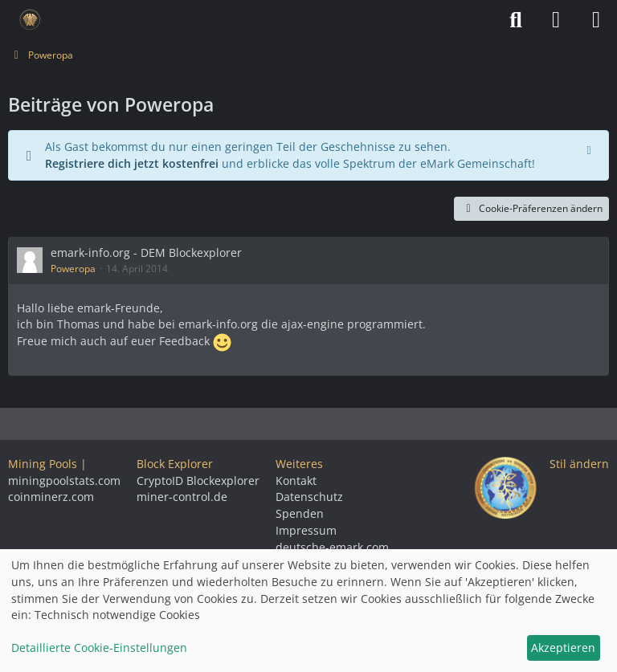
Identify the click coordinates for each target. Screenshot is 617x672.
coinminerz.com (51, 497)
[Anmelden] (556, 20)
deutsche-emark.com (332, 547)
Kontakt (296, 481)
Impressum (306, 530)
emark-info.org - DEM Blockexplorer (146, 253)
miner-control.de (182, 497)
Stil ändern (579, 464)
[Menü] (596, 20)
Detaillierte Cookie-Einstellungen (99, 648)
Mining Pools (43, 464)
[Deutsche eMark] (30, 20)
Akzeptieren (563, 648)
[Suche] (516, 20)
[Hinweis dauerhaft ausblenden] (590, 149)
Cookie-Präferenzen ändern (531, 208)
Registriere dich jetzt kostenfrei (132, 163)
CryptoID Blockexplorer (198, 481)
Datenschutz (309, 497)
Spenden (300, 513)
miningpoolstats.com (64, 481)
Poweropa (73, 269)
